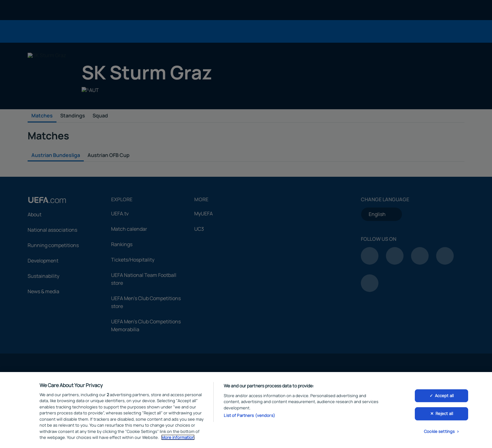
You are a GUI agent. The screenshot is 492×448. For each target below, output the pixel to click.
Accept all (444, 397)
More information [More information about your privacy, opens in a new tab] (178, 439)
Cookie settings (439, 433)
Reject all (444, 415)
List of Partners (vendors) (249, 417)
